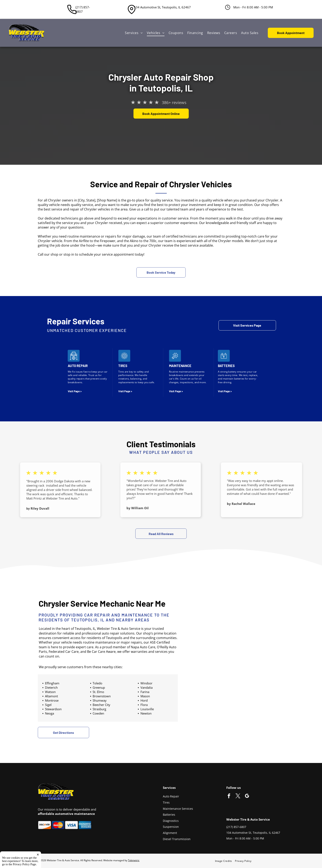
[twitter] (238, 796)
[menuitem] (134, 33)
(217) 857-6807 (83, 9)
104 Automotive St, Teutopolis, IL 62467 (162, 7)
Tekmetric (134, 860)
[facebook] (229, 796)
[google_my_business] (247, 796)
